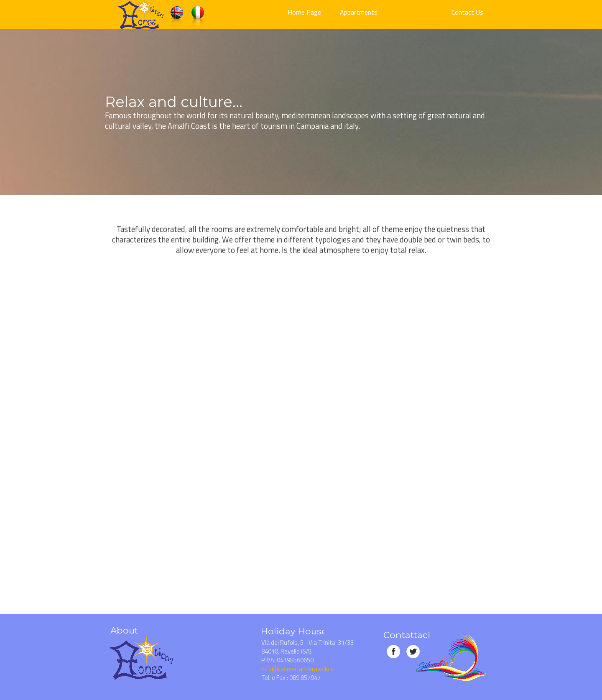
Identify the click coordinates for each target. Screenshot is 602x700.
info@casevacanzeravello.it (298, 669)
